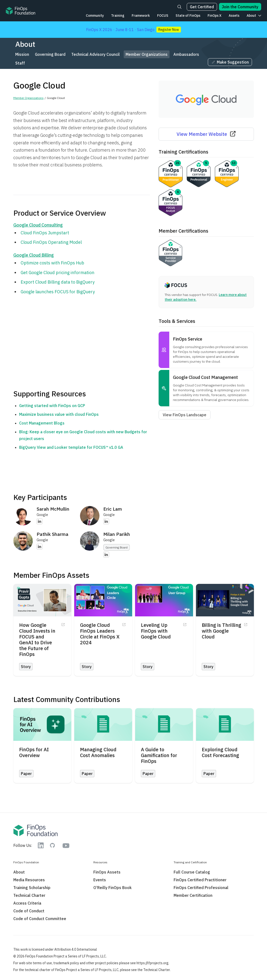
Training (118, 16)
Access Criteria (27, 903)
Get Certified (202, 7)
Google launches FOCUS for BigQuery (58, 292)
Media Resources (29, 880)
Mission (22, 54)
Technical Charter (29, 895)
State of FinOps (188, 16)
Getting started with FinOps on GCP (52, 406)
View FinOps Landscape (185, 415)
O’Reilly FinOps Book (113, 888)
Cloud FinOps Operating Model (51, 242)
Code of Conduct (29, 911)
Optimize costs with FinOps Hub (52, 263)
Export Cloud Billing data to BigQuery (58, 282)
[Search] (179, 7)
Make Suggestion (230, 62)
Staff (20, 63)
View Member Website (206, 134)
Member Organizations (147, 54)
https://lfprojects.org (153, 963)
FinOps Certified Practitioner (200, 880)
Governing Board (50, 54)
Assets (234, 16)
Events (100, 880)
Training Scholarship (32, 888)
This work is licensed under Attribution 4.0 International (55, 949)
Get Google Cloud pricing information (57, 273)
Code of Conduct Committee (40, 919)
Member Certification (193, 895)
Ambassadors (186, 54)
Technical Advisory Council (96, 54)
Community (95, 16)
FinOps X (214, 16)
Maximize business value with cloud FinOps (59, 414)
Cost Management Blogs (42, 423)
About (251, 16)
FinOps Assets (107, 872)
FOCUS (163, 16)
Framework (141, 16)
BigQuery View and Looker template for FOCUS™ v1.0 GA (71, 447)
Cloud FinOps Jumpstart (45, 233)
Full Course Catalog (192, 872)
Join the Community (240, 7)
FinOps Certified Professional (201, 888)
